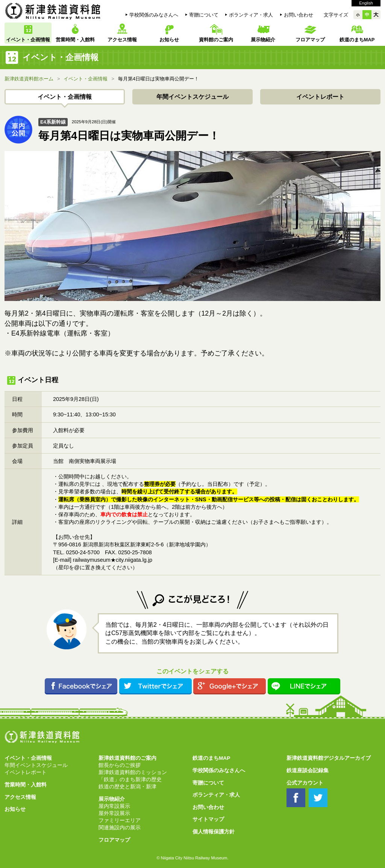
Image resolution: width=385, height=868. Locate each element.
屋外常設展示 (114, 813)
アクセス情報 (122, 40)
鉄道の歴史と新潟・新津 (127, 787)
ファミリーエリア (120, 820)
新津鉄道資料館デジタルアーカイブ (329, 758)
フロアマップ (310, 40)
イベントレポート (320, 97)
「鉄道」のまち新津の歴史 (130, 780)
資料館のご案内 (216, 40)
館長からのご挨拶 (120, 765)
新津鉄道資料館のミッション (133, 772)
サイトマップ (208, 819)
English (366, 3)
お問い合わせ (299, 15)
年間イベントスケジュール (192, 97)
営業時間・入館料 (75, 40)
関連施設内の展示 (120, 828)
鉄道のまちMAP (357, 40)
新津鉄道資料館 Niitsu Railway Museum (53, 11)
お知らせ (169, 40)
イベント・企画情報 (28, 40)
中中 (367, 15)
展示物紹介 (263, 40)
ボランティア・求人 (251, 15)
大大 (376, 15)
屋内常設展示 (114, 806)
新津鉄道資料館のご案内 (127, 758)
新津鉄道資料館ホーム (29, 79)
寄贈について (204, 15)
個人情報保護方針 (214, 832)
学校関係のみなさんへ (154, 15)
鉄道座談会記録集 (308, 770)
